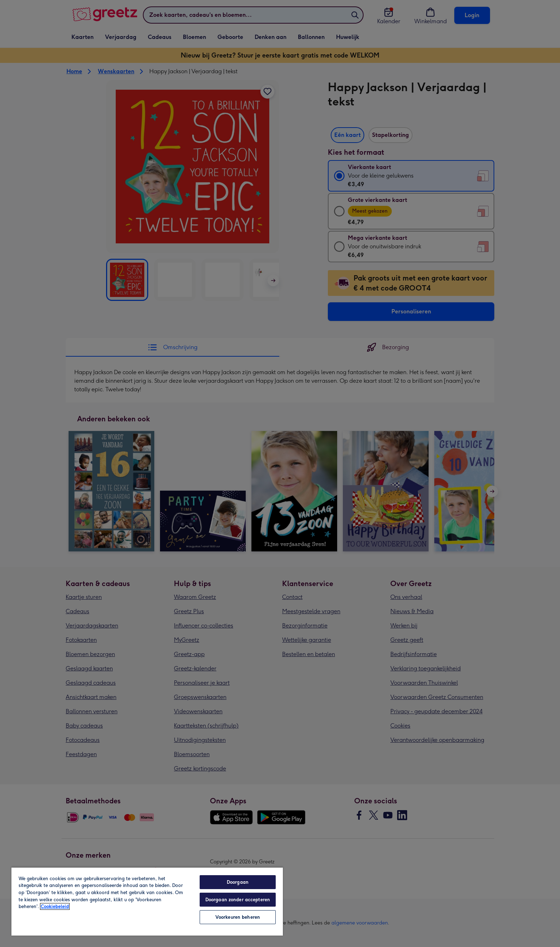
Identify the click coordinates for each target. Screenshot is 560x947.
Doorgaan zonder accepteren (238, 900)
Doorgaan (238, 882)
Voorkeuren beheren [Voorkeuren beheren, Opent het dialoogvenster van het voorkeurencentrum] (238, 917)
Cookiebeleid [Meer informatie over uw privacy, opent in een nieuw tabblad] (55, 906)
